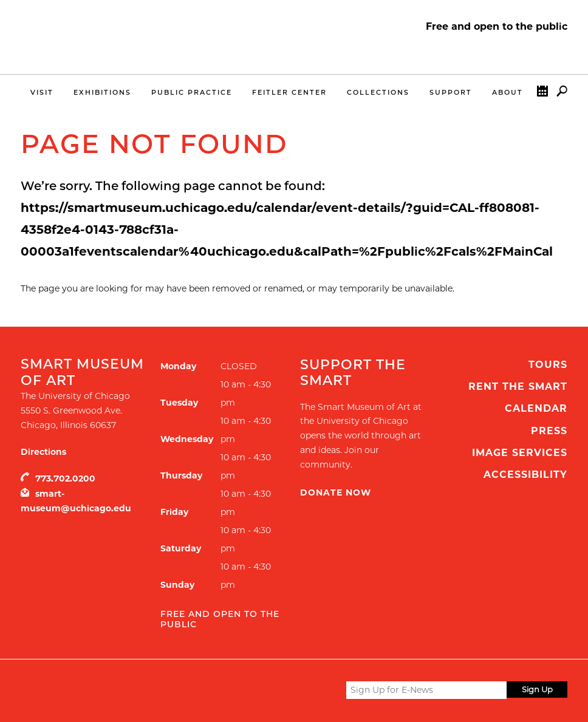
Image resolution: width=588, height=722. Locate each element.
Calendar (542, 94)
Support (451, 92)
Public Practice (192, 92)
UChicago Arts (138, 690)
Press (549, 431)
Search (562, 94)
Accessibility (525, 475)
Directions (43, 452)
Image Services (520, 453)
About (508, 92)
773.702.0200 (65, 478)
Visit (42, 92)
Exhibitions (102, 92)
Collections (378, 92)
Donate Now (336, 492)
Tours (548, 365)
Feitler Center (289, 92)
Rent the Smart (518, 387)
